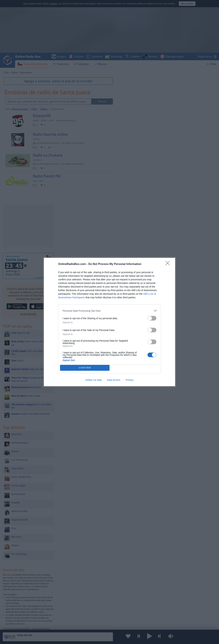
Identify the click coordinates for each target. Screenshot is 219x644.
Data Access (114, 380)
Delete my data (94, 380)
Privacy (130, 380)
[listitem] (109, 311)
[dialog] (109, 322)
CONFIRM (85, 368)
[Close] (169, 264)
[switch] (152, 318)
